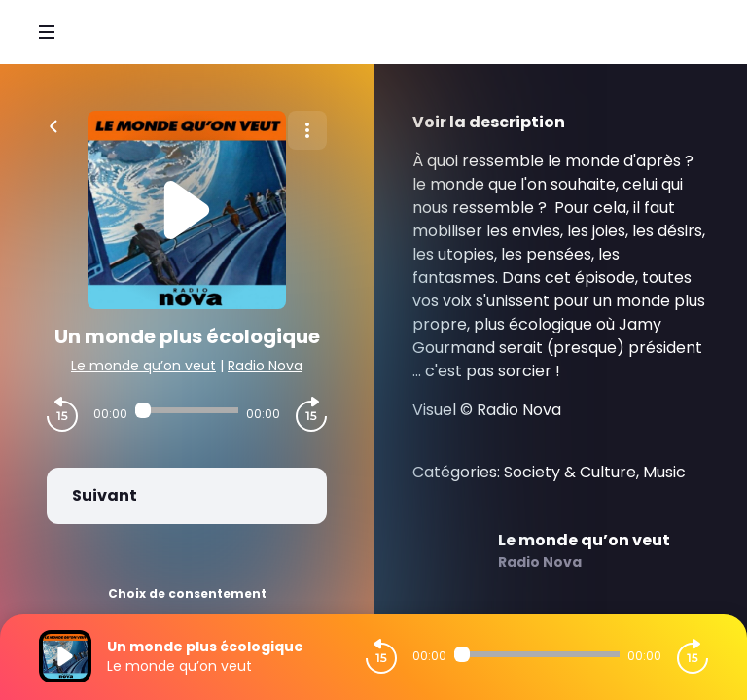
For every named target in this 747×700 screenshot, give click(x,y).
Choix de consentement (187, 594)
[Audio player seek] (187, 410)
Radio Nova (265, 366)
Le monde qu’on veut (143, 366)
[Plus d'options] (307, 130)
